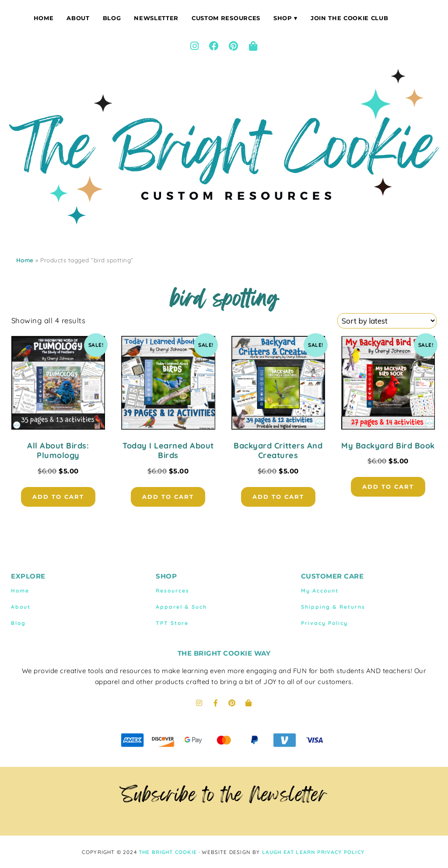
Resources (173, 591)
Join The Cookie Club (349, 18)
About (78, 18)
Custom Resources (226, 18)
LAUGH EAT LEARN (289, 852)
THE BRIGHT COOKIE (168, 852)
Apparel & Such (181, 607)
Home (44, 18)
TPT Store (172, 623)
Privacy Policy (324, 623)
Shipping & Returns (333, 607)
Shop (283, 18)
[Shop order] (387, 321)
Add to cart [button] (58, 497)
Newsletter (156, 18)
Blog (112, 18)
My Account (320, 591)
